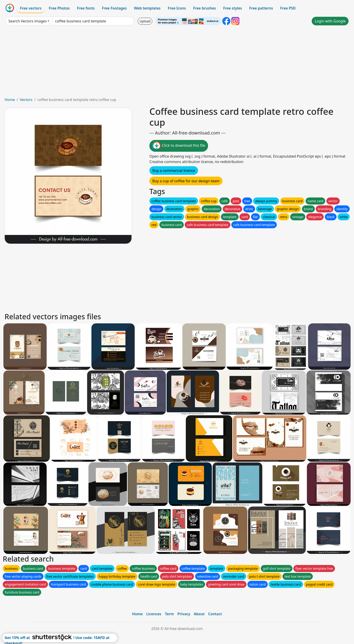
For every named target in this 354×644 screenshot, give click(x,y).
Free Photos (59, 8)
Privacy (184, 614)
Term (169, 614)
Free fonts (86, 8)
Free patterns (261, 8)
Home (10, 100)
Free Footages (114, 8)
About (199, 614)
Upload (145, 21)
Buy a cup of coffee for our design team (186, 181)
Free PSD (288, 8)
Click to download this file (179, 146)
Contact (215, 614)
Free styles (233, 8)
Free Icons (177, 8)
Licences (154, 614)
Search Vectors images (28, 21)
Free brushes (205, 8)
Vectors (26, 100)
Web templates (147, 8)
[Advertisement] (177, 63)
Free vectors (31, 8)
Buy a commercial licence (174, 171)
